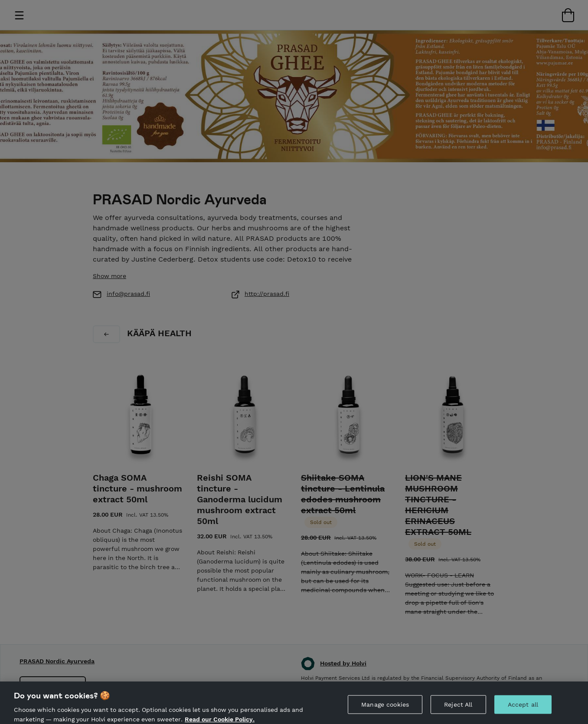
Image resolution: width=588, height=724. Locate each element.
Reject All (458, 711)
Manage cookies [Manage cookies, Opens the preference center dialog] (385, 711)
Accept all (523, 711)
